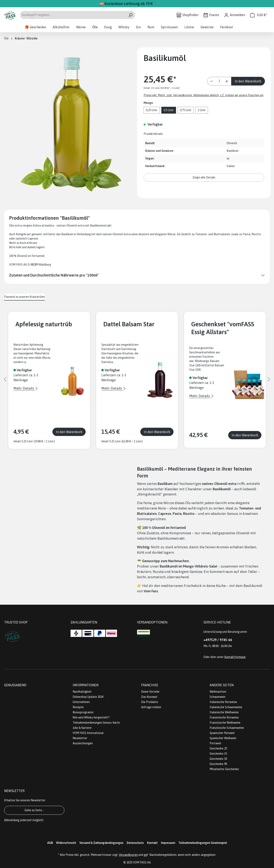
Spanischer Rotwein (222, 733)
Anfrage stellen (151, 707)
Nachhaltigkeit (82, 692)
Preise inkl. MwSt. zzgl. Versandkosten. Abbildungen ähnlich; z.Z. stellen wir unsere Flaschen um (204, 95)
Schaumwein (217, 697)
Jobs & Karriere (82, 728)
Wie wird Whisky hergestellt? (91, 717)
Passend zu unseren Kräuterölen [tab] (24, 297)
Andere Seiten (222, 685)
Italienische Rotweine (223, 702)
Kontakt (152, 843)
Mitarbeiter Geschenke (224, 769)
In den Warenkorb (248, 81)
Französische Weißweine (225, 723)
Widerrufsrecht (66, 843)
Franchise (150, 685)
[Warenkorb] (259, 15)
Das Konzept (149, 697)
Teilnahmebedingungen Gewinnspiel (203, 843)
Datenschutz (135, 843)
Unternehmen (81, 702)
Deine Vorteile (150, 692)
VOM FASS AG (142, 862)
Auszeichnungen (83, 743)
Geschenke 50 (218, 759)
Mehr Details (24, 388)
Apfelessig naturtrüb (44, 324)
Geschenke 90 (218, 764)
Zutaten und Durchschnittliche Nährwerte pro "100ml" (54, 275)
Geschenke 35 (218, 754)
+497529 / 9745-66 (218, 640)
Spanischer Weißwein (223, 738)
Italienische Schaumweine (226, 707)
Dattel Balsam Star (129, 324)
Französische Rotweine (224, 717)
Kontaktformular (235, 657)
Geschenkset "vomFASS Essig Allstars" (223, 328)
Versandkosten (128, 855)
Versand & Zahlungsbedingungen (101, 843)
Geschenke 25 (218, 748)
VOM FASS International (88, 733)
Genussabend (15, 685)
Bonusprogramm (83, 712)
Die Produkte (150, 702)
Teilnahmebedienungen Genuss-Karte (96, 723)
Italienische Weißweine (224, 712)
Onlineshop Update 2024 (88, 697)
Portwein (215, 743)
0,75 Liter (186, 110)
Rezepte (78, 707)
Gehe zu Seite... (34, 810)
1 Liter (202, 110)
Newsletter (80, 738)
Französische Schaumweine (227, 728)
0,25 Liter (152, 110)
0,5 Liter (169, 110)
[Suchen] (131, 15)
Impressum (168, 843)
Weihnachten (218, 692)
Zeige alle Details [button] (204, 177)
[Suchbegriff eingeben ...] (73, 15)
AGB (50, 843)
